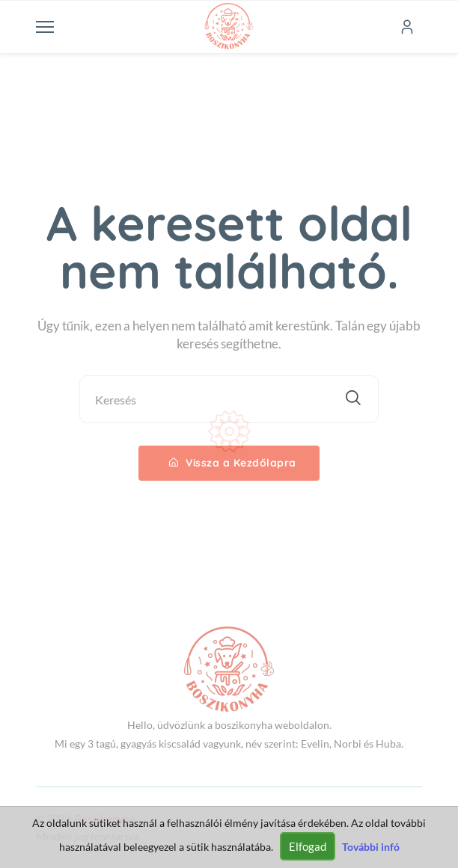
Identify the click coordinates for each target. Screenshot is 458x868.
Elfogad (308, 846)
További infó (371, 847)
